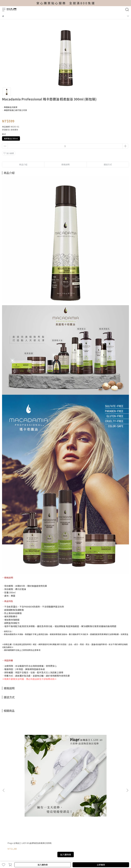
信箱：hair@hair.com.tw (13, 817)
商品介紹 (23, 164)
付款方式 (24, 793)
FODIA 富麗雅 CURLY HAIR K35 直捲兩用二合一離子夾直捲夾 (106, 764)
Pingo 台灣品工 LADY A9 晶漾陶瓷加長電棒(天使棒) (24, 764)
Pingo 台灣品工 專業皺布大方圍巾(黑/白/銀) (64, 764)
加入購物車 (43, 865)
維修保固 (15, 793)
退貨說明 (33, 793)
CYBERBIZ (76, 858)
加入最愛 (9, 153)
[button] (127, 750)
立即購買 (101, 865)
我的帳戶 (6, 793)
